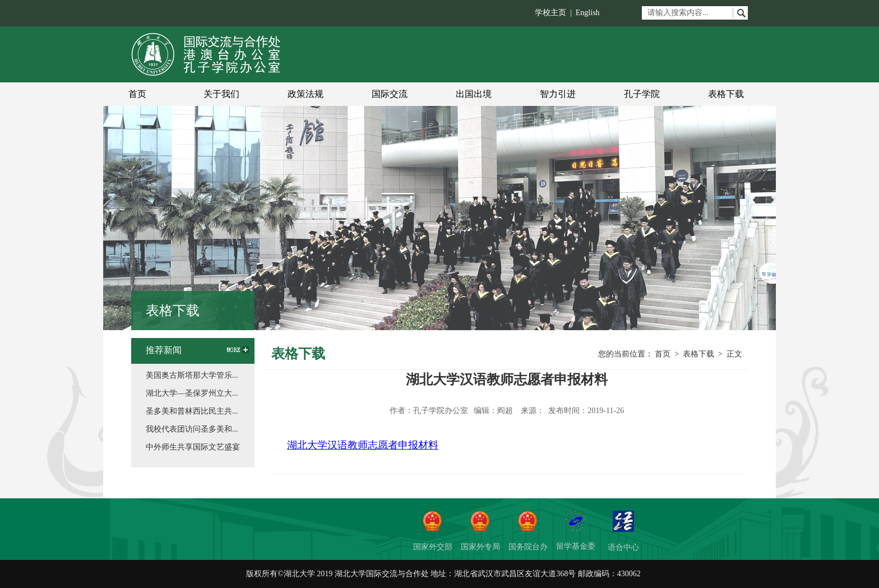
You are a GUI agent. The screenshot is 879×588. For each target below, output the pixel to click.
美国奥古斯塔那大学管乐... (192, 375)
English (588, 13)
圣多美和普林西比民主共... (192, 411)
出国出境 (474, 94)
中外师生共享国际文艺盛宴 (193, 447)
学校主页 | (555, 13)
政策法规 (306, 94)
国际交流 (390, 94)
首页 (137, 94)
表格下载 (726, 94)
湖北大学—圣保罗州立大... (192, 393)
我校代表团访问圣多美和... (192, 429)
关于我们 (221, 94)
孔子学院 (642, 94)
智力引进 (558, 94)
